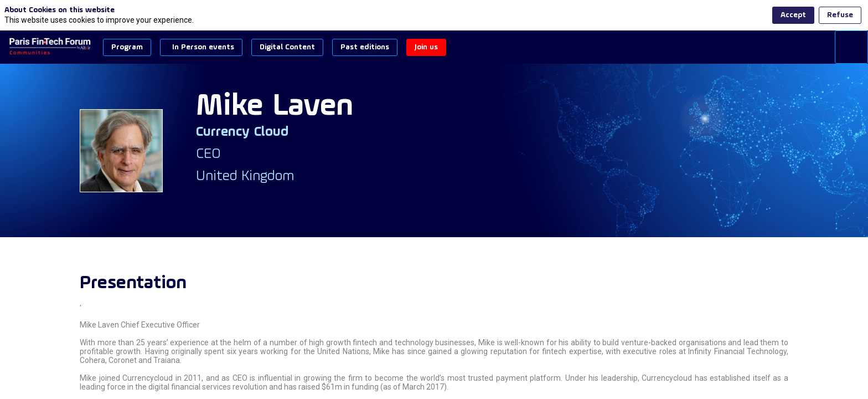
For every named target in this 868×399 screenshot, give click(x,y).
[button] (127, 47)
